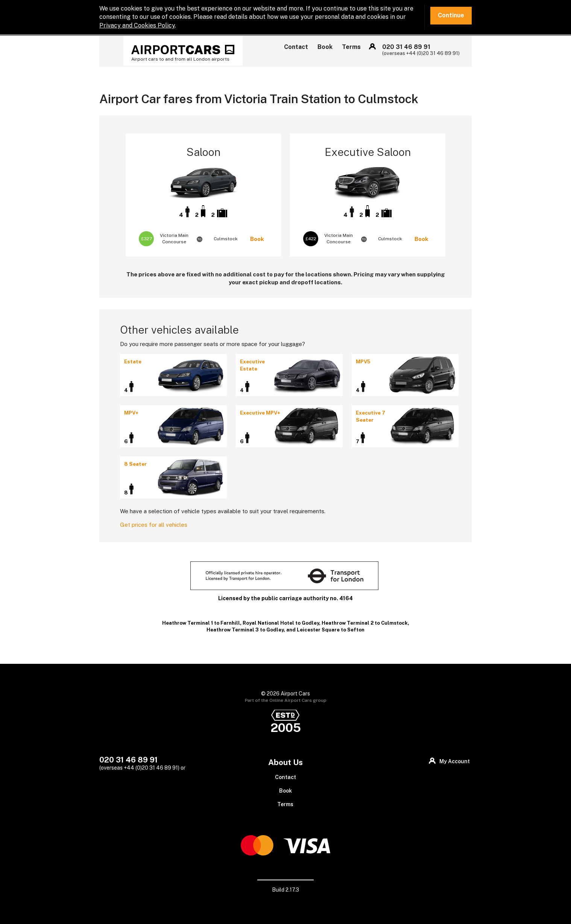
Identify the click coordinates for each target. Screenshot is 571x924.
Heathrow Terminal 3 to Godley (245, 630)
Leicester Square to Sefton (331, 630)
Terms (351, 47)
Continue (451, 15)
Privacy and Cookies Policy (137, 25)
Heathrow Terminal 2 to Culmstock (365, 623)
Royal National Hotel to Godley (281, 623)
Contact (296, 47)
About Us (285, 762)
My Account (372, 46)
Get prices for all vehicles (154, 525)
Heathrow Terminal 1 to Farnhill (201, 623)
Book (325, 47)
